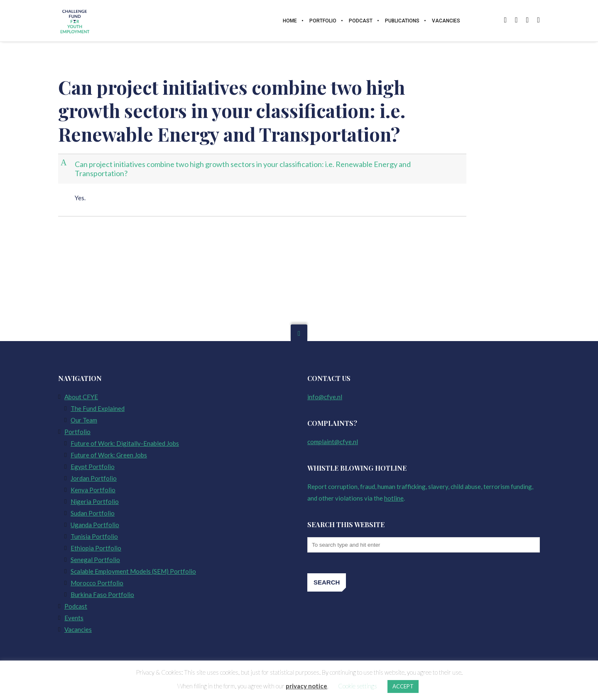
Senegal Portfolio (95, 560)
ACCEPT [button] (403, 686)
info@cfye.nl (325, 397)
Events (74, 618)
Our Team (84, 420)
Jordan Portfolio (94, 478)
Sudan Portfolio (93, 513)
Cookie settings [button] (358, 686)
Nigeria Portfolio (95, 501)
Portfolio (77, 432)
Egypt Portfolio (93, 467)
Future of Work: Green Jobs (109, 455)
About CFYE (81, 397)
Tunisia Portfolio (94, 536)
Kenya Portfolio (93, 490)
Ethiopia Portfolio (96, 548)
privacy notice (306, 686)
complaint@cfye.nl (333, 442)
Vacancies (78, 629)
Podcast (76, 606)
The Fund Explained (98, 408)
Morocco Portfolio (97, 583)
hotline (394, 498)
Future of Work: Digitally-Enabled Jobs (125, 443)
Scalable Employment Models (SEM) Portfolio (133, 571)
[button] (263, 169)
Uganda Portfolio (95, 525)
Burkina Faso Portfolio (102, 594)
